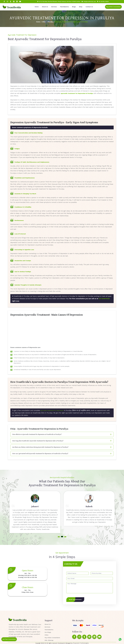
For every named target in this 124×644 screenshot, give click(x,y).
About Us (45, 7)
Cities (44, 22)
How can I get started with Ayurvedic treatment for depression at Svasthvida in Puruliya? (40, 453)
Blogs (74, 7)
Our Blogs (48, 632)
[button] (59, 537)
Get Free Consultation (9, 639)
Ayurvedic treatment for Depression (52, 410)
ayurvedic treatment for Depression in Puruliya (77, 93)
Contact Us (89, 7)
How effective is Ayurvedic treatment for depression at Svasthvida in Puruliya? (37, 434)
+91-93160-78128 (103, 2)
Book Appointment (75, 600)
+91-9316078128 (104, 299)
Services (54, 7)
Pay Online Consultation (113, 7)
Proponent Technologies (81, 643)
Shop (81, 7)
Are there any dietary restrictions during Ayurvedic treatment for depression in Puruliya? (40, 447)
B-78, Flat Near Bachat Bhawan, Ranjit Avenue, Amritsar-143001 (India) (59, 2)
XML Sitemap (49, 640)
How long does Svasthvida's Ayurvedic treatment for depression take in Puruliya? (38, 441)
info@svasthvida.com (89, 2)
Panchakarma (64, 7)
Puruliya (51, 22)
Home (37, 7)
